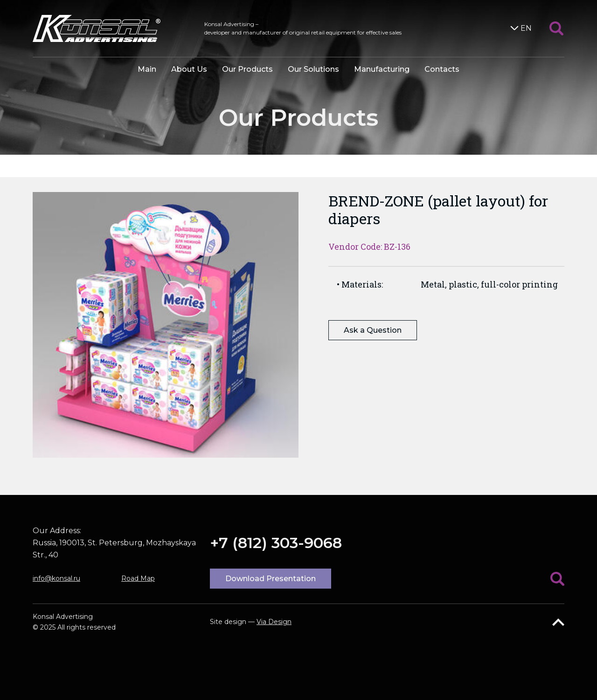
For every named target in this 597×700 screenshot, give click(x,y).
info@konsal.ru (56, 578)
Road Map (138, 578)
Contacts (442, 69)
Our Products (247, 69)
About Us (189, 69)
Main (147, 69)
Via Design (274, 622)
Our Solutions (313, 69)
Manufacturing (382, 69)
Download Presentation (271, 579)
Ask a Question (373, 330)
